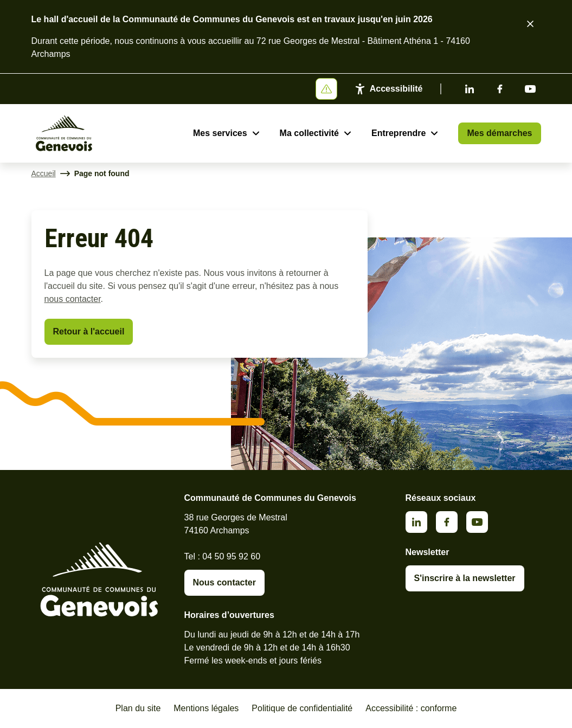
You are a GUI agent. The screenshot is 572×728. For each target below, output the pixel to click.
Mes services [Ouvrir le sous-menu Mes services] (220, 133)
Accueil (44, 173)
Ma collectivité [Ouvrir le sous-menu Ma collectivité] (309, 133)
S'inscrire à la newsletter (465, 578)
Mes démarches (499, 133)
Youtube (530, 89)
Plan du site (138, 708)
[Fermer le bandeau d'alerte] (530, 24)
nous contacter (73, 299)
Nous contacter (224, 582)
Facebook (500, 89)
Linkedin (470, 89)
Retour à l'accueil (89, 331)
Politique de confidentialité (302, 708)
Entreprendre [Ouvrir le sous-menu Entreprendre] (399, 133)
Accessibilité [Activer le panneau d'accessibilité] (396, 89)
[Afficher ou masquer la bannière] (326, 89)
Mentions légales (206, 708)
